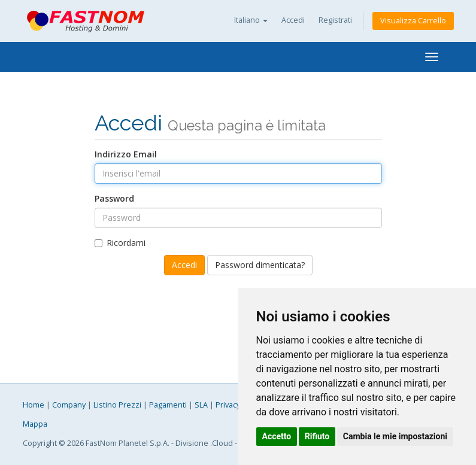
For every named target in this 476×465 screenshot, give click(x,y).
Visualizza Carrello (413, 21)
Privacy (228, 405)
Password (114, 198)
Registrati (335, 20)
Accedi (293, 20)
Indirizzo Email (126, 154)
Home (34, 405)
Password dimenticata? (260, 265)
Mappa (35, 424)
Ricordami (120, 243)
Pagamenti (168, 405)
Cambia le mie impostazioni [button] (395, 436)
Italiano (251, 20)
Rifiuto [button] (317, 436)
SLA (201, 405)
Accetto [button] (277, 436)
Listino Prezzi (117, 405)
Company (69, 405)
